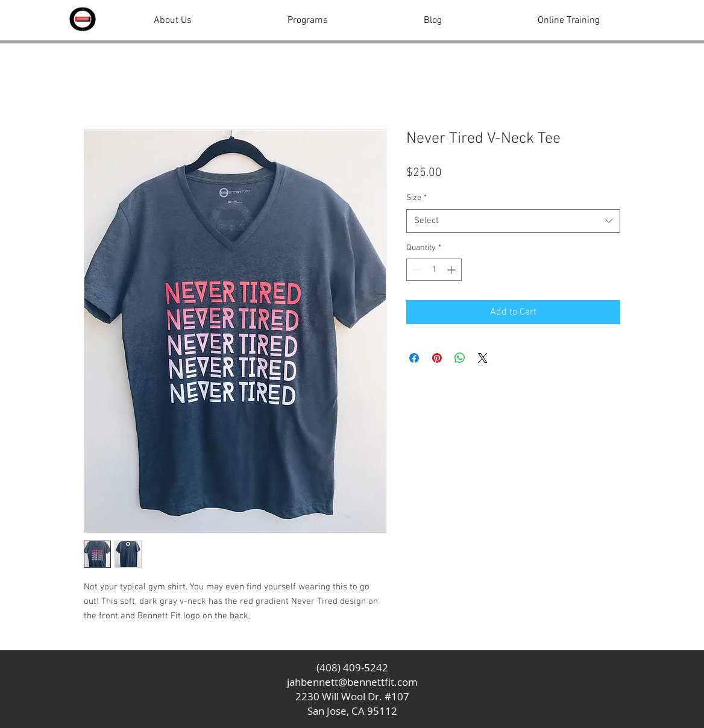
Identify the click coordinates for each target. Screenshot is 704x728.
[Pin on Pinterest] (437, 358)
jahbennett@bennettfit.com (352, 682)
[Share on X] (483, 358)
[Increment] (452, 270)
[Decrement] (416, 270)
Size (416, 198)
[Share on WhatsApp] (460, 358)
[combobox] (513, 221)
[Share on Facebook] (414, 358)
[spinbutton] (434, 270)
